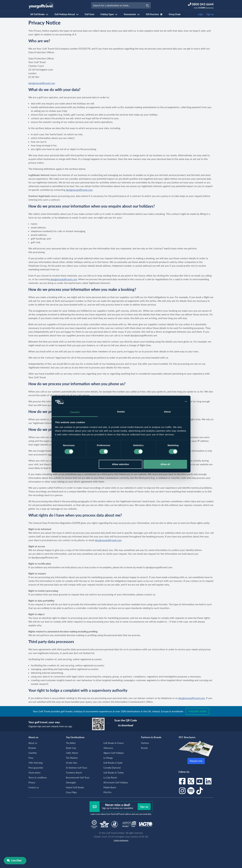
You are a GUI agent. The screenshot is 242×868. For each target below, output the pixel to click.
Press (31, 758)
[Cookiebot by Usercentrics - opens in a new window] (174, 402)
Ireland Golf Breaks (75, 787)
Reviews (32, 748)
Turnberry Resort (74, 773)
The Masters (72, 758)
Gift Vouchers (154, 14)
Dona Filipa (71, 792)
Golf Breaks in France (114, 743)
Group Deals (175, 14)
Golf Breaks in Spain (113, 763)
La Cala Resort (110, 778)
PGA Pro (107, 792)
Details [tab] (121, 412)
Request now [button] (196, 761)
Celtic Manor (72, 753)
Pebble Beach (110, 787)
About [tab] (167, 412)
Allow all (165, 464)
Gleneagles (71, 782)
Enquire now (197, 711)
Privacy (32, 782)
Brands (144, 748)
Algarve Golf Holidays (114, 753)
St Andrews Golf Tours (77, 768)
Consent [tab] (75, 412)
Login (200, 14)
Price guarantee (36, 768)
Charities (33, 753)
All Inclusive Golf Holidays (116, 782)
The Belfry (71, 743)
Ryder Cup (71, 748)
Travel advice (34, 773)
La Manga (108, 758)
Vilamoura (108, 748)
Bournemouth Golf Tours (78, 778)
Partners (145, 743)
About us (33, 743)
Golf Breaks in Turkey (114, 773)
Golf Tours (90, 14)
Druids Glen (72, 763)
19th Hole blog (35, 763)
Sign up (210, 14)
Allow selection (120, 464)
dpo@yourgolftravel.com (42, 83)
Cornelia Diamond (112, 768)
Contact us (34, 787)
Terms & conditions (38, 778)
